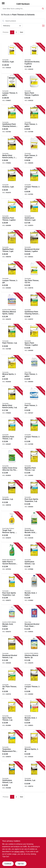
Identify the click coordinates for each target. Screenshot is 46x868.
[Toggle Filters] (43, 26)
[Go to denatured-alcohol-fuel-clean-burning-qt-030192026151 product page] (34, 621)
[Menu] (3, 3)
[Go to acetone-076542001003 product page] (12, 496)
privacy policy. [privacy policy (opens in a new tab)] (20, 852)
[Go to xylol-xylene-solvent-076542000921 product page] (34, 558)
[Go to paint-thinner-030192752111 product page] (34, 371)
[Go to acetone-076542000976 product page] (12, 183)
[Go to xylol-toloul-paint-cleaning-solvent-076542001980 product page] (12, 121)
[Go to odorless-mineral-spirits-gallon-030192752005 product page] (12, 308)
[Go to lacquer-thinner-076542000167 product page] (12, 89)
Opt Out (21, 864)
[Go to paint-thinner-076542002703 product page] (34, 121)
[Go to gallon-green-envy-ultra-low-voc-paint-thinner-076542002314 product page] (12, 464)
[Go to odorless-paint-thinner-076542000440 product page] (12, 214)
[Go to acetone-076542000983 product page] (12, 58)
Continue (8, 864)
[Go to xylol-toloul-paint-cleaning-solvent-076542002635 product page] (34, 308)
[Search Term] (23, 9)
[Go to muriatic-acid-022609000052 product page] (34, 589)
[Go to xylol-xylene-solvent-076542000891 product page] (34, 214)
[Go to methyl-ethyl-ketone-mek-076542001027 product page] (12, 402)
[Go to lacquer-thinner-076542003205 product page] (34, 183)
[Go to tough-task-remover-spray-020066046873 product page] (12, 527)
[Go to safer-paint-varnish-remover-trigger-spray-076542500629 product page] (12, 558)
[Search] (43, 8)
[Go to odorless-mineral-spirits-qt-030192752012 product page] (34, 652)
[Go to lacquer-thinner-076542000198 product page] (34, 683)
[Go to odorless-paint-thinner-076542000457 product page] (12, 433)
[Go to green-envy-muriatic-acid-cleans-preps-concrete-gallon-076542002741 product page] (34, 527)
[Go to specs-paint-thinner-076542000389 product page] (34, 339)
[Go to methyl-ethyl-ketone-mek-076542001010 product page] (12, 152)
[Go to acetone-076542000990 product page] (34, 777)
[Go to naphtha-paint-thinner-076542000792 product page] (34, 464)
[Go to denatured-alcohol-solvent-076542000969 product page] (12, 652)
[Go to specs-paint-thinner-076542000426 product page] (12, 714)
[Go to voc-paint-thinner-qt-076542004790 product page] (12, 683)
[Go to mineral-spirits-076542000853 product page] (34, 746)
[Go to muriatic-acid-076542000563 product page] (34, 714)
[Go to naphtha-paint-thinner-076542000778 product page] (12, 246)
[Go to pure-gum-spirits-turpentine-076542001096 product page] (34, 496)
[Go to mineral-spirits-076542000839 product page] (12, 371)
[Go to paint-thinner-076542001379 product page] (34, 152)
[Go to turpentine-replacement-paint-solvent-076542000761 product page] (12, 746)
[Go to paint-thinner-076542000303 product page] (34, 402)
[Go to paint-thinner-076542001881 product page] (12, 339)
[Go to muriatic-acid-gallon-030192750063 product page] (12, 621)
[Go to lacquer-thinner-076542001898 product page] (34, 433)
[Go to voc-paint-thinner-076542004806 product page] (34, 277)
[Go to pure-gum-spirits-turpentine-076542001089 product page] (12, 589)
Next (22, 32)
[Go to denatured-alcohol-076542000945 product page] (34, 58)
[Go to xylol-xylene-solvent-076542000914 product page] (12, 777)
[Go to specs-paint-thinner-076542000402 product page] (34, 89)
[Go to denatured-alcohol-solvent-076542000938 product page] (34, 246)
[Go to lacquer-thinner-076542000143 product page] (12, 277)
